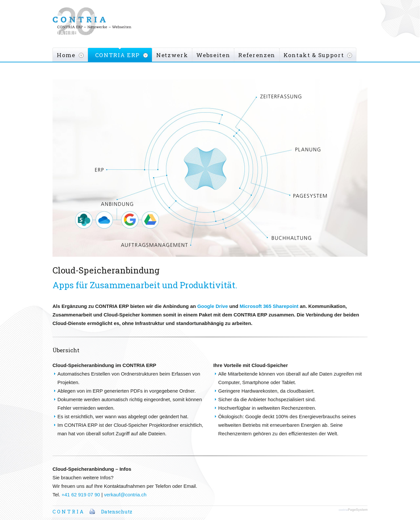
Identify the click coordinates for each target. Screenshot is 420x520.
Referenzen (257, 55)
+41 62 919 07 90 (81, 495)
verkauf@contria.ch (125, 495)
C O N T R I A (68, 511)
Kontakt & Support (314, 55)
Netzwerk (172, 55)
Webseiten (213, 55)
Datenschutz (117, 511)
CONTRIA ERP (117, 55)
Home (66, 55)
